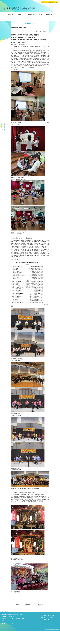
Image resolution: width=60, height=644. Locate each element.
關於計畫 (10, 14)
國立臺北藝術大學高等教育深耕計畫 (49, 2)
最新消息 (20, 14)
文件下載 (40, 14)
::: (12, 19)
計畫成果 (30, 14)
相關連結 (48, 14)
